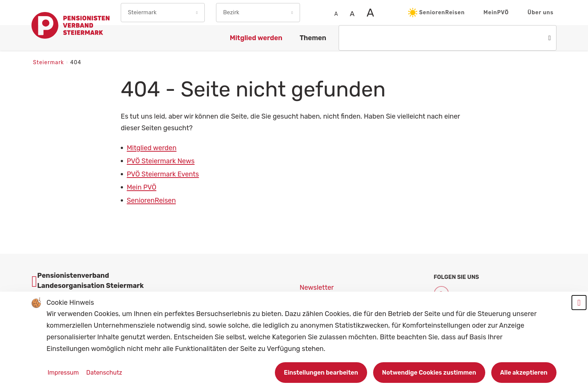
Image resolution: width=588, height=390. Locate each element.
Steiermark (49, 62)
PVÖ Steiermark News (161, 161)
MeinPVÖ (496, 13)
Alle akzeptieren (524, 373)
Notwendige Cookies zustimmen (429, 373)
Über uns (541, 13)
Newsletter (317, 288)
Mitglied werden (152, 148)
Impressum (64, 373)
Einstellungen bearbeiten (321, 373)
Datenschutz (104, 373)
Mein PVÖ (142, 187)
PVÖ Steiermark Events (163, 174)
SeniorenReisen (436, 13)
